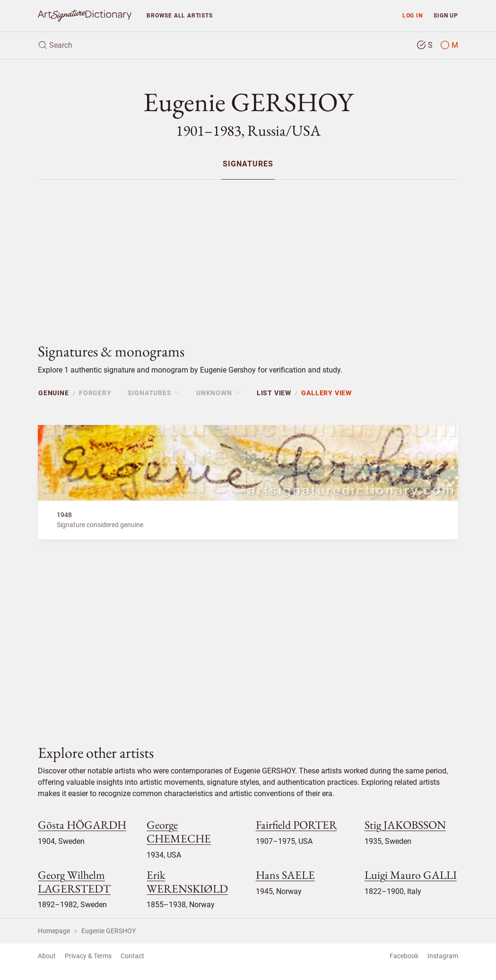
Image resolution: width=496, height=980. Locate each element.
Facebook (404, 956)
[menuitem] (248, 164)
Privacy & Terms (88, 956)
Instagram (443, 956)
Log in (413, 15)
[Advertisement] (248, 253)
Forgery (95, 393)
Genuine (54, 393)
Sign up (446, 15)
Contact (132, 956)
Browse (179, 15)
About (47, 956)
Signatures (248, 164)
